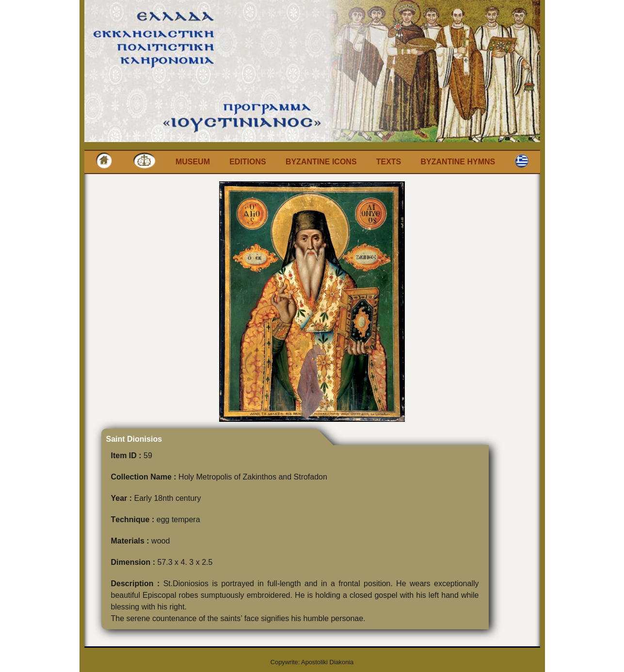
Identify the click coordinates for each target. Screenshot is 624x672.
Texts (389, 162)
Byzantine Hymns (458, 162)
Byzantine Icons (321, 162)
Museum (193, 162)
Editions (248, 162)
